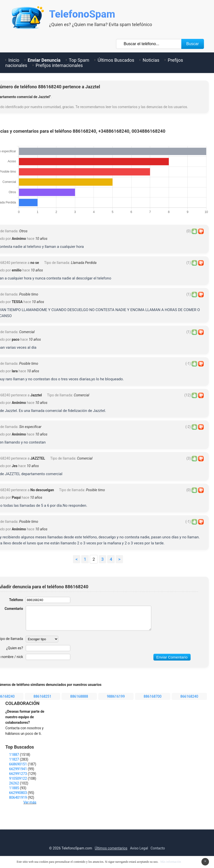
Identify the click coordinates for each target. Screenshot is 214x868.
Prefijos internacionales (59, 65)
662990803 (18, 793)
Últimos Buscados (116, 60)
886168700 (153, 696)
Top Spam (79, 60)
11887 (14, 755)
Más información (170, 862)
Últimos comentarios (111, 848)
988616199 (116, 696)
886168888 (79, 696)
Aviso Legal (139, 848)
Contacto (158, 848)
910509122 (18, 778)
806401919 (18, 798)
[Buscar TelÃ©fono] (149, 44)
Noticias (151, 60)
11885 (14, 788)
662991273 (18, 774)
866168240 (189, 696)
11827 (14, 759)
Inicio (14, 60)
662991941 (18, 769)
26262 (14, 783)
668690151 (18, 764)
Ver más (30, 802)
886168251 (42, 696)
